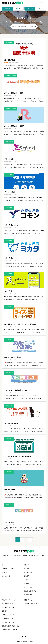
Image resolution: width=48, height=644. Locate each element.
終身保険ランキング (8, 619)
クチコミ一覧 (6, 576)
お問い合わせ (28, 600)
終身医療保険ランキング (9, 622)
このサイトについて (8, 569)
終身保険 (27, 583)
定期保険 (27, 580)
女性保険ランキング (8, 611)
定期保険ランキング (8, 615)
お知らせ (5, 572)
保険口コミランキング (9, 600)
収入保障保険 (28, 572)
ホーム (4, 565)
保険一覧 (27, 565)
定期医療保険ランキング (9, 630)
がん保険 (27, 569)
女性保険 (27, 576)
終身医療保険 (28, 587)
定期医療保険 (28, 595)
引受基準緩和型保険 (30, 591)
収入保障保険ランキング (9, 607)
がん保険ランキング (8, 604)
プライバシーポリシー (31, 604)
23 (30, 540)
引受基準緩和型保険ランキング (11, 626)
